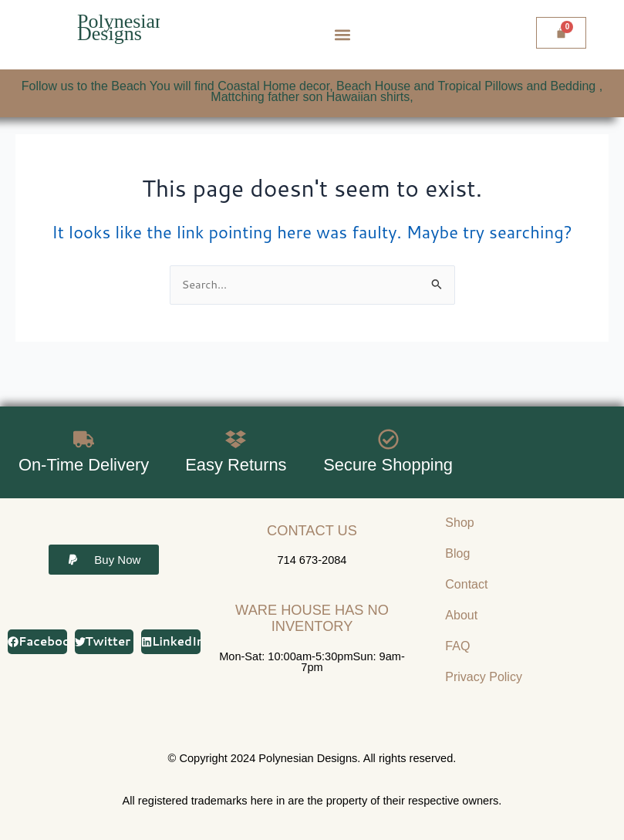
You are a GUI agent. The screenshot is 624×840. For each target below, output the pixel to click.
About (461, 615)
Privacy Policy (484, 677)
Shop (459, 523)
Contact (466, 584)
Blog (457, 553)
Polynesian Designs (121, 27)
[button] (342, 35)
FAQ (457, 646)
